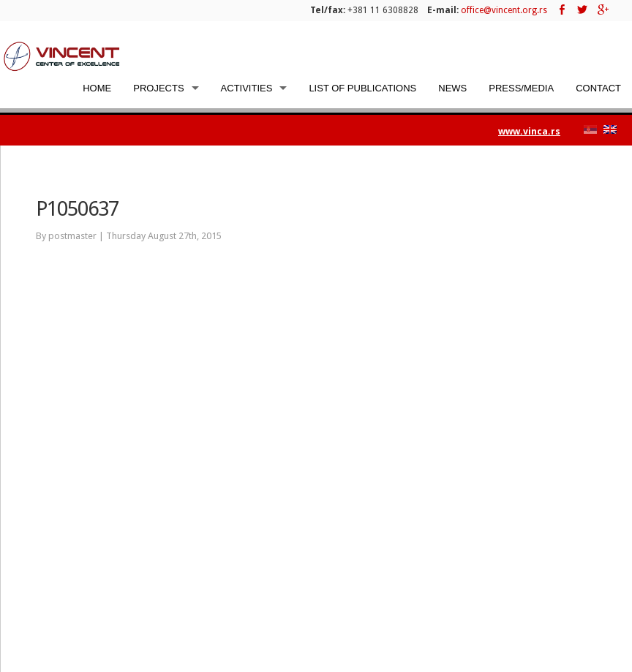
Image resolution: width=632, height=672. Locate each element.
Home (97, 88)
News (452, 88)
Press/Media (521, 88)
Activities (247, 88)
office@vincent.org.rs (504, 10)
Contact (598, 88)
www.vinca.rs (529, 131)
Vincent (62, 56)
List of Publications (362, 88)
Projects (158, 88)
